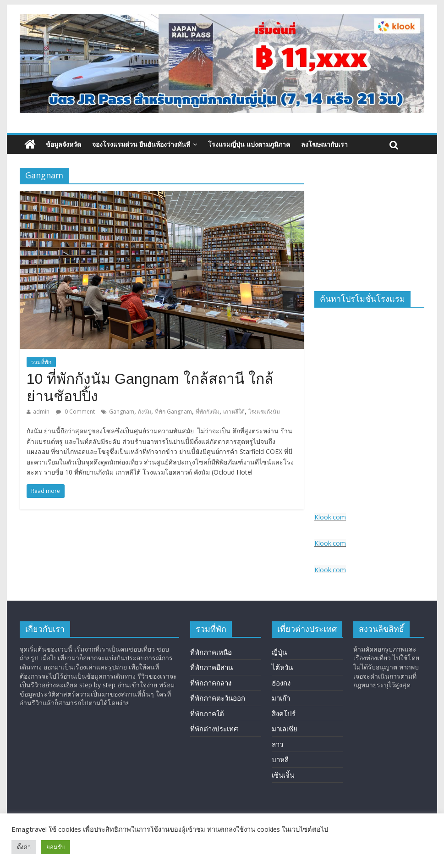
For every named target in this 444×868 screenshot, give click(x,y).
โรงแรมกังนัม (264, 412)
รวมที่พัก (41, 362)
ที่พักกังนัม (208, 412)
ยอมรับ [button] (55, 847)
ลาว (277, 744)
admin (41, 412)
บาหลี (280, 759)
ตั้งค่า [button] (24, 847)
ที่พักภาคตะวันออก (218, 698)
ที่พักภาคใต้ (207, 713)
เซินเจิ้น (283, 775)
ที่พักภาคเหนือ (211, 652)
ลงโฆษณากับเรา (324, 144)
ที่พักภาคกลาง (211, 683)
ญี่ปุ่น (279, 652)
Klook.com (330, 517)
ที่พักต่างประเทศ (214, 729)
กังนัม (145, 412)
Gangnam (122, 412)
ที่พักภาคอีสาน (211, 667)
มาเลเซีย (285, 729)
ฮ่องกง (281, 683)
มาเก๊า (281, 698)
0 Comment (75, 412)
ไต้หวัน (282, 667)
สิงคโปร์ (284, 713)
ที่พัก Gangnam (173, 412)
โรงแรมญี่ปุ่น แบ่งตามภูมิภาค (249, 144)
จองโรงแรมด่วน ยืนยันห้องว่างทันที (141, 144)
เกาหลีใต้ (234, 412)
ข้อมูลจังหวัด (63, 144)
